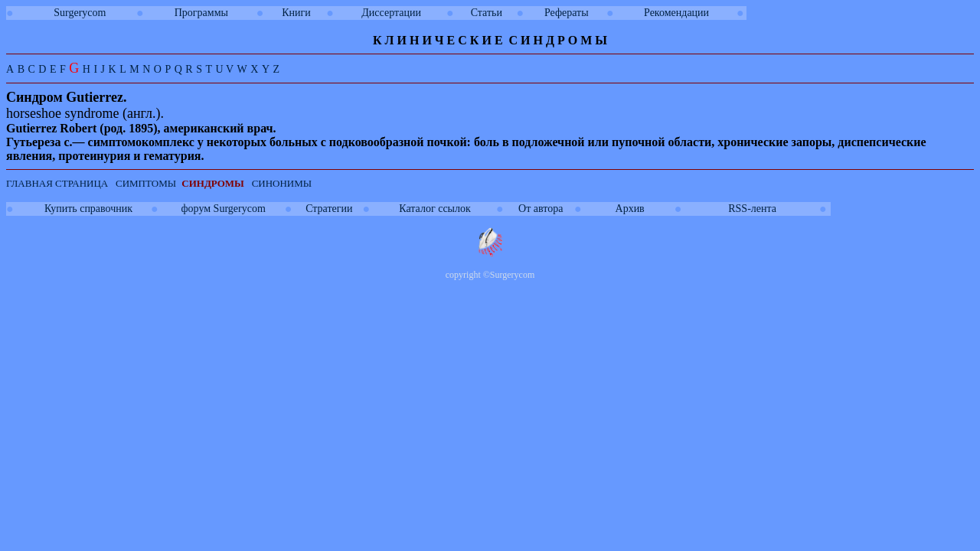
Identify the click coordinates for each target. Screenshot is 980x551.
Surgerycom (80, 13)
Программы (201, 13)
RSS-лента (752, 209)
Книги (296, 13)
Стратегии (329, 209)
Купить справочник (88, 209)
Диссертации (391, 13)
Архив (630, 209)
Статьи (487, 13)
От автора (541, 209)
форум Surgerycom (224, 209)
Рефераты (567, 13)
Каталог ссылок (434, 209)
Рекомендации (676, 13)
